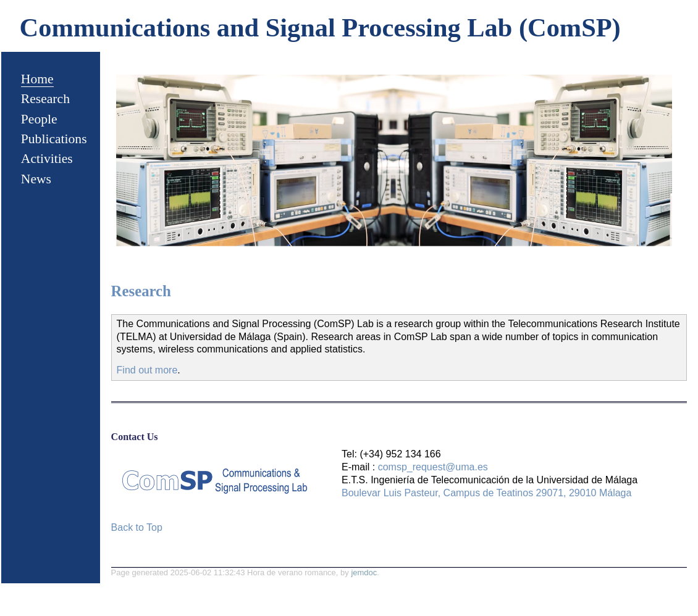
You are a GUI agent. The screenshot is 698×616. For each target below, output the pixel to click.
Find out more (147, 370)
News (36, 179)
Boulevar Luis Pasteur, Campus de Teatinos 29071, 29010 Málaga (486, 493)
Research (45, 99)
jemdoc (364, 572)
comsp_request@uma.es (433, 467)
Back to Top (137, 527)
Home (37, 79)
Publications (54, 139)
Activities (47, 159)
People (39, 119)
